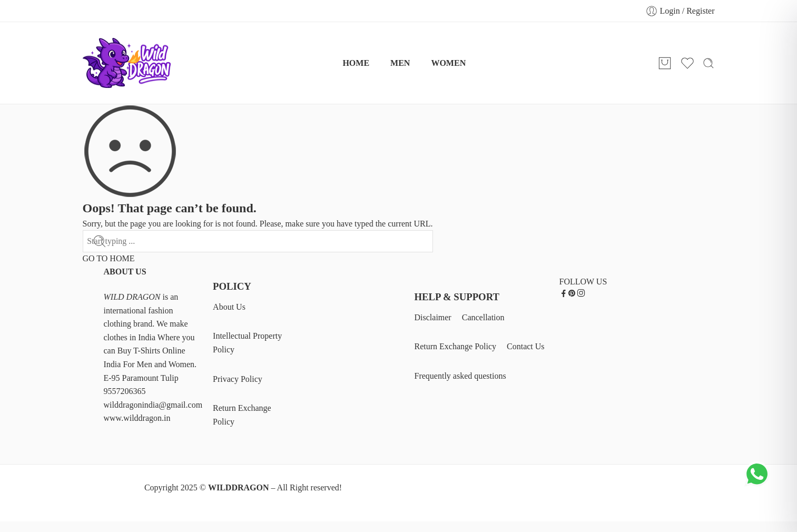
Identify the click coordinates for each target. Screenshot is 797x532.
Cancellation (483, 317)
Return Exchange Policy (242, 415)
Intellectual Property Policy (247, 343)
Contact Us (526, 346)
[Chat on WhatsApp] (757, 484)
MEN (400, 63)
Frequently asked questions (460, 376)
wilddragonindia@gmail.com (153, 405)
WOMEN (448, 63)
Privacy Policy (238, 379)
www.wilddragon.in (137, 418)
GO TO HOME (109, 258)
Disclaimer (433, 317)
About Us (229, 307)
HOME (356, 63)
